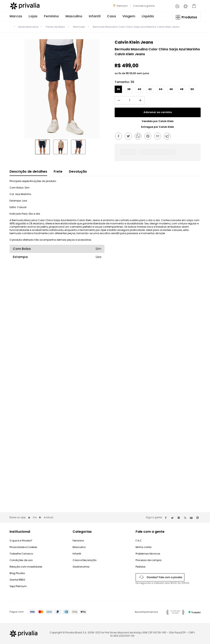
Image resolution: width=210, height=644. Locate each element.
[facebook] (120, 137)
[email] (159, 137)
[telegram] (168, 137)
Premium (122, 6)
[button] (118, 89)
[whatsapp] (139, 137)
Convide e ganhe (144, 6)
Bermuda (79, 27)
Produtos (189, 17)
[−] (119, 100)
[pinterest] (149, 137)
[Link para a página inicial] (10, 28)
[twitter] (129, 137)
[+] (140, 100)
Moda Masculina (28, 27)
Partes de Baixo (55, 27)
